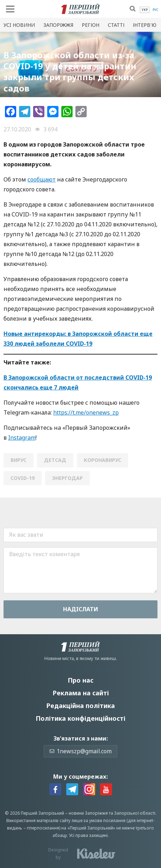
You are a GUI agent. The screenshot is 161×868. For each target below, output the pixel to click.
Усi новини (19, 25)
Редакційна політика (80, 706)
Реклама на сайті (81, 693)
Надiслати (81, 609)
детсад (55, 460)
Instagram (22, 438)
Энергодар (67, 478)
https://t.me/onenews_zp (86, 412)
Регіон (91, 25)
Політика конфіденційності (80, 718)
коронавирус (103, 460)
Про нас (80, 680)
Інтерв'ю (145, 25)
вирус (18, 460)
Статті (116, 25)
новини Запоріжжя (88, 813)
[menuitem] (145, 10)
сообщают (42, 179)
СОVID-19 (23, 478)
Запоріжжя (58, 25)
